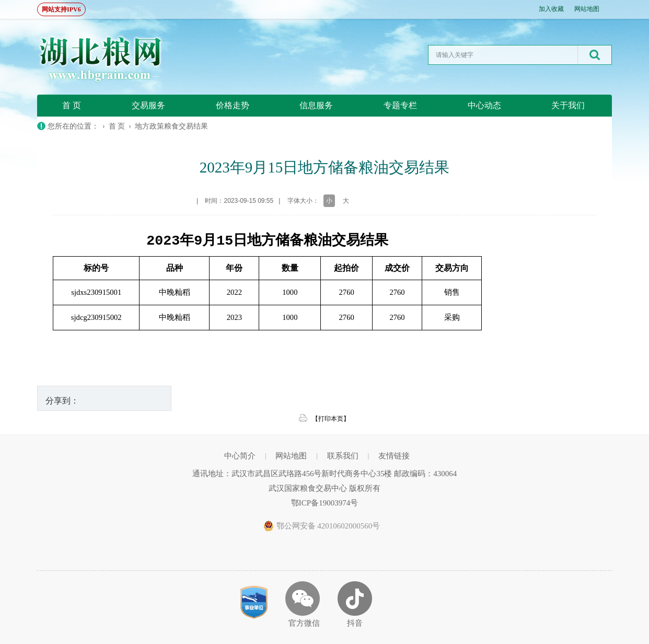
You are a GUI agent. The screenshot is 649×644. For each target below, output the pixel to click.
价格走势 (233, 105)
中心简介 (240, 456)
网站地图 (587, 9)
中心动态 (484, 105)
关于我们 (568, 105)
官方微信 (304, 623)
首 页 (72, 105)
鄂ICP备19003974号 (324, 503)
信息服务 (316, 105)
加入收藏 (551, 9)
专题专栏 (400, 105)
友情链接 (394, 456)
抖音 (355, 623)
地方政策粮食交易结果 (171, 126)
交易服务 (148, 105)
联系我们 (343, 456)
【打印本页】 (331, 419)
